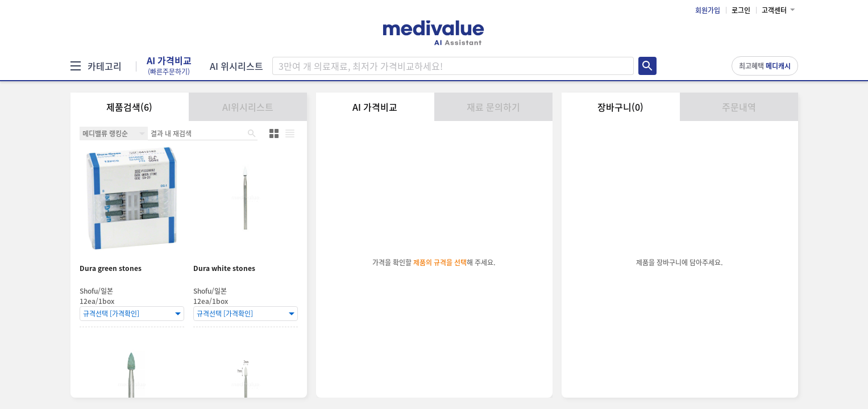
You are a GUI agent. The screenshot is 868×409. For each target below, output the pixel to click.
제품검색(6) (129, 107)
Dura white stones (224, 268)
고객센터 (774, 10)
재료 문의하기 (493, 107)
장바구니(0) (620, 107)
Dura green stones (111, 268)
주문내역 (739, 107)
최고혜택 (765, 66)
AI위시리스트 (248, 107)
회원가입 (708, 10)
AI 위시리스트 (236, 66)
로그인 (741, 10)
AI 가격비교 (169, 66)
